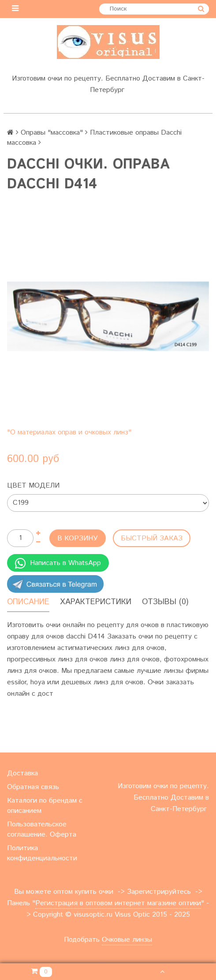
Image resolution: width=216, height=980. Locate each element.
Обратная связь (33, 787)
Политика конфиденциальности (42, 853)
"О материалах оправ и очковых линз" (69, 432)
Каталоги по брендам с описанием (45, 806)
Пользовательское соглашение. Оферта (42, 830)
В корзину (78, 538)
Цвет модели (33, 486)
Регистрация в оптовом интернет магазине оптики (118, 903)
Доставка (22, 773)
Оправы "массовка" (52, 133)
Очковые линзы (127, 940)
